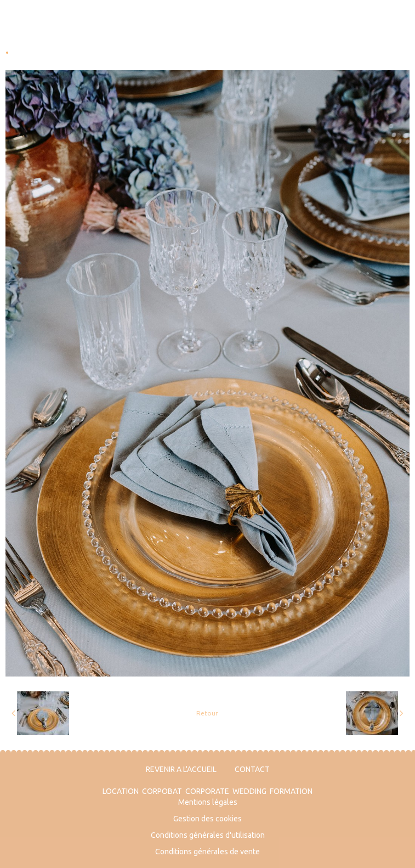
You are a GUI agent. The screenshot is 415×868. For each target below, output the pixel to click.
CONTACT (252, 769)
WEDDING (249, 791)
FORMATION (291, 791)
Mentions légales (208, 802)
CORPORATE (207, 791)
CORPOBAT (162, 791)
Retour (207, 713)
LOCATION (121, 791)
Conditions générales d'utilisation (208, 835)
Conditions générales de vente (207, 852)
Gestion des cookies (207, 819)
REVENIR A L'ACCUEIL (181, 769)
